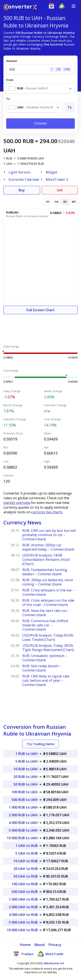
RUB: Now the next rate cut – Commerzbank (46, 613)
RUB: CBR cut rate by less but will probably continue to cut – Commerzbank (49, 535)
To (8, 99)
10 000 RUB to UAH (22, 838)
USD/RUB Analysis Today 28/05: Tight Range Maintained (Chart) (48, 648)
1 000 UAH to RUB (23, 899)
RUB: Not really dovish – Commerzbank (42, 668)
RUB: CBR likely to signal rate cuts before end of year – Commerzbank (46, 680)
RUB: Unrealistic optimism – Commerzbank (45, 658)
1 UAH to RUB (27, 846)
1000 (67, 69)
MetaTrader (51, 954)
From (10, 80)
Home (25, 945)
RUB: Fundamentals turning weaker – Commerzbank (45, 572)
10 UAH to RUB (26, 861)
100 (58, 69)
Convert (41, 123)
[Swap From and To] (70, 107)
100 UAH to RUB (25, 884)
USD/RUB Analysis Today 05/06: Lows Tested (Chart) (48, 637)
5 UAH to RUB (27, 853)
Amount (12, 61)
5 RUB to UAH (27, 761)
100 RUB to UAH (25, 792)
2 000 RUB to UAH (23, 815)
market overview (17, 503)
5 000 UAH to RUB (23, 922)
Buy (22, 190)
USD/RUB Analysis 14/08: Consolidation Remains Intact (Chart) (46, 560)
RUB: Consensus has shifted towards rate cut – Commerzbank (45, 625)
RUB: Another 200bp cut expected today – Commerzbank (48, 547)
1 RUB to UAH (27, 754)
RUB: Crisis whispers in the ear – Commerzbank (49, 592)
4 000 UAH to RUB (23, 915)
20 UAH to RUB (26, 869)
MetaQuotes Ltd (54, 963)
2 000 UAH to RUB (23, 907)
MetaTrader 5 (57, 179)
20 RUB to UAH (26, 777)
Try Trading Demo (41, 744)
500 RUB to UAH (25, 800)
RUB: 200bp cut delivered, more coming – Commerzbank (48, 582)
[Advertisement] (40, 327)
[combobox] (40, 88)
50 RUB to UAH (26, 784)
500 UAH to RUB (25, 892)
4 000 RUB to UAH (23, 823)
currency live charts (47, 512)
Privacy (55, 945)
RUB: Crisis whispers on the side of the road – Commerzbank (48, 603)
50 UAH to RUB (26, 876)
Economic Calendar (24, 179)
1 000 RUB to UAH (23, 807)
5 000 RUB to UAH (23, 830)
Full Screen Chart (40, 310)
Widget (51, 172)
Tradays (23, 954)
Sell (60, 190)
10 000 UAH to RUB (22, 930)
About (40, 945)
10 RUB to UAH (26, 769)
